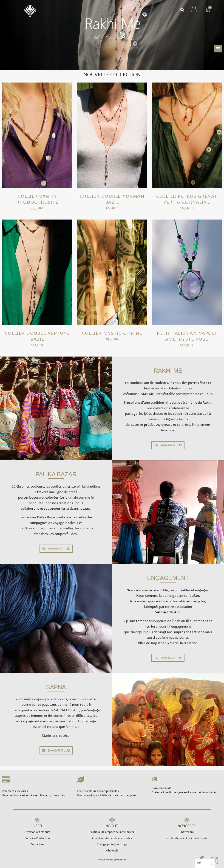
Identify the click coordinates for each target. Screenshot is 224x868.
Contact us (37, 845)
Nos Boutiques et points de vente (187, 838)
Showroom (187, 832)
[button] (182, 10)
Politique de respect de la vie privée (112, 832)
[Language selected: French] (205, 864)
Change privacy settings (112, 845)
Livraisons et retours (37, 832)
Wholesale (112, 851)
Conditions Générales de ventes (112, 838)
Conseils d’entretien (37, 838)
